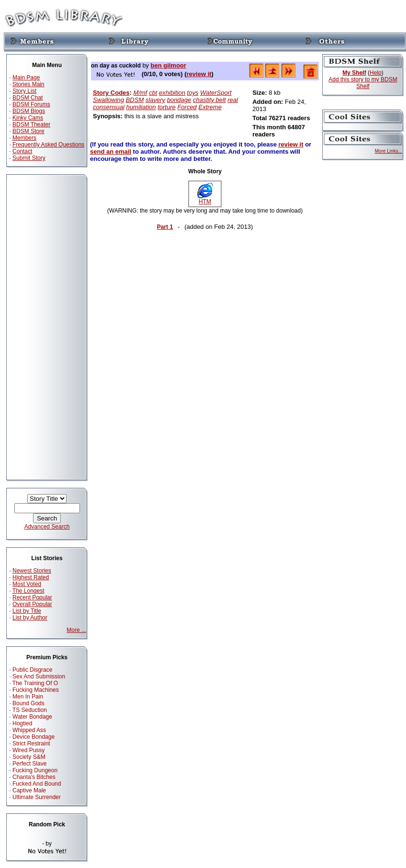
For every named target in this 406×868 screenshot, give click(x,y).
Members (24, 138)
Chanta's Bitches (34, 777)
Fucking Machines (36, 690)
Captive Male (29, 790)
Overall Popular (32, 604)
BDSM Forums (31, 104)
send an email (111, 152)
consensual (109, 107)
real (233, 100)
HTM (205, 199)
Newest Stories (32, 571)
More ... (76, 630)
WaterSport (216, 93)
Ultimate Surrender (37, 797)
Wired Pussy (28, 750)
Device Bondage (34, 737)
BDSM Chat (28, 98)
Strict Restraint (31, 744)
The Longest (28, 591)
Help (376, 73)
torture (167, 107)
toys (193, 93)
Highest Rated (31, 577)
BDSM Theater (31, 124)
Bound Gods (28, 703)
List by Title (27, 611)
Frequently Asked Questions (48, 145)
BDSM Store (28, 131)
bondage (179, 100)
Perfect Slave (29, 764)
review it (199, 74)
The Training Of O (35, 683)
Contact (22, 151)
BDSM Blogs (29, 111)
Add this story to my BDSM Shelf (363, 83)
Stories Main (28, 84)
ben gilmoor (168, 65)
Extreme (210, 107)
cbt (153, 93)
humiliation (141, 107)
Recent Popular (32, 597)
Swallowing (108, 100)
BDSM (135, 100)
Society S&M (29, 757)
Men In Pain (28, 697)
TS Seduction (30, 710)
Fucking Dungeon (35, 770)
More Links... (389, 151)
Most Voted (27, 584)
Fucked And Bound (37, 784)
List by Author (30, 618)
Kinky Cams (28, 118)
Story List (24, 91)
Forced (187, 107)
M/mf (141, 93)
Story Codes (111, 93)
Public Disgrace (32, 670)
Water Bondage (32, 717)
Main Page (26, 78)
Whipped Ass (29, 730)
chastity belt (209, 100)
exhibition (172, 93)
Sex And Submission (39, 676)
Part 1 (165, 227)
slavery (155, 100)
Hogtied (22, 723)
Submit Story (29, 158)
